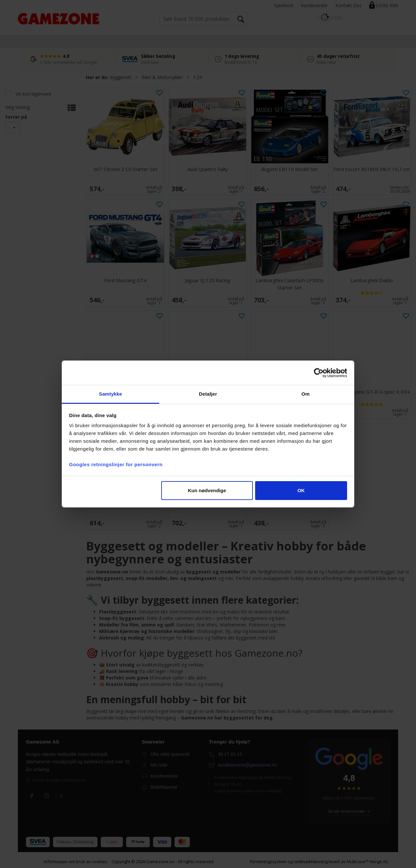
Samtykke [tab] (111, 394)
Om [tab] (305, 394)
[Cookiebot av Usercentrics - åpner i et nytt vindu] (319, 373)
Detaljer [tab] (208, 394)
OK (301, 490)
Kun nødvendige (207, 490)
